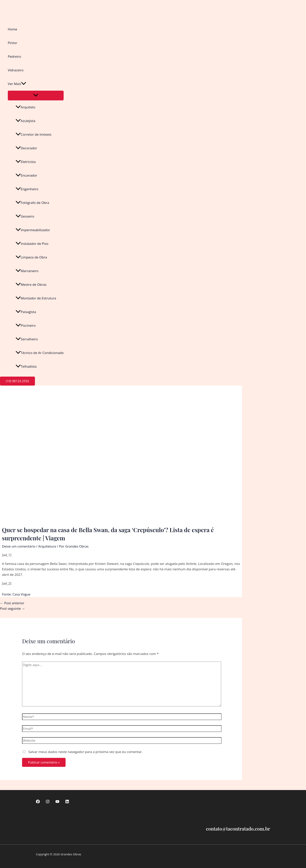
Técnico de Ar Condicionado (40, 353)
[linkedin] (67, 802)
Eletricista (26, 162)
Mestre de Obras (31, 284)
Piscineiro (26, 325)
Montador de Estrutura (36, 298)
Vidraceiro (16, 70)
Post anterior (12, 603)
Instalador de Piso (32, 244)
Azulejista (25, 121)
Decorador (26, 148)
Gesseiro (25, 216)
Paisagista (26, 312)
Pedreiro (14, 56)
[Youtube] (57, 802)
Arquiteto (25, 107)
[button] (24, 84)
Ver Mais (17, 84)
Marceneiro (27, 271)
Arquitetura (47, 546)
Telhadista (26, 366)
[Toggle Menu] (36, 95)
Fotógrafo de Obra (32, 203)
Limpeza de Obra (31, 257)
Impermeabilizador (33, 230)
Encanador (26, 175)
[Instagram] (48, 802)
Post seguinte (12, 608)
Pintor (12, 43)
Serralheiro (27, 339)
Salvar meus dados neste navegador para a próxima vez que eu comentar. (85, 752)
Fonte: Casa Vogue (16, 594)
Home (12, 29)
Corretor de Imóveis (34, 134)
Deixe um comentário (19, 546)
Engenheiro (27, 189)
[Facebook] (38, 802)
